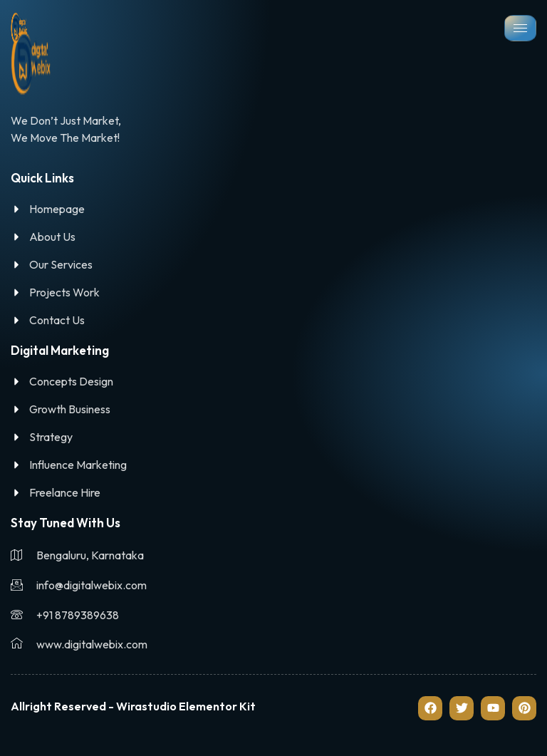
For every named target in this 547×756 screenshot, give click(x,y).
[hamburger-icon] (520, 28)
